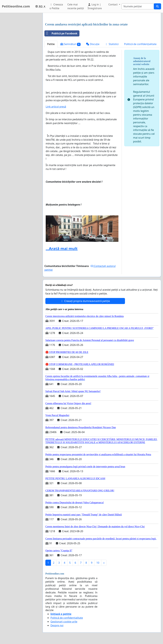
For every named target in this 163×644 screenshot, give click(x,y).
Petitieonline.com (16, 6)
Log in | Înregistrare (95, 6)
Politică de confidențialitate (140, 44)
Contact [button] (113, 4)
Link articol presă (56, 107)
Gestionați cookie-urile (64, 622)
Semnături (70, 44)
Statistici (112, 44)
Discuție (93, 44)
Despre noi (57, 625)
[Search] (138, 6)
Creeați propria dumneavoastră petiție (85, 301)
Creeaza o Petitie (56, 6)
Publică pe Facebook (61, 33)
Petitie (51, 44)
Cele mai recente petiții (76, 6)
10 (98, 563)
